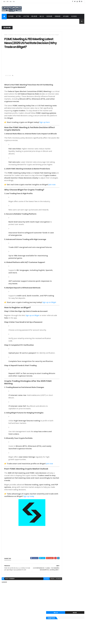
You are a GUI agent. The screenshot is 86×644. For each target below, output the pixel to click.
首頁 (4, 2)
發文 (11, 2)
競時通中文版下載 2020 (66, 166)
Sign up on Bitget (32, 334)
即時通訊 (62, 201)
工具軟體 (14, 21)
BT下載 (18, 16)
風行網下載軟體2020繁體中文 (68, 179)
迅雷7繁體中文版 (64, 138)
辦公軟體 (34, 16)
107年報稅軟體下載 (64, 185)
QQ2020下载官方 (64, 149)
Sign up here (45, 125)
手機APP (6, 21)
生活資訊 (74, 16)
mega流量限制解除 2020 (66, 140)
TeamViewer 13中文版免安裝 (68, 136)
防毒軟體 (58, 16)
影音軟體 (49, 16)
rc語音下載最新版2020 (66, 175)
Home (6, 35)
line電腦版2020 (63, 188)
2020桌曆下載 (63, 143)
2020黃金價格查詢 (64, 151)
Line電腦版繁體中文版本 (66, 134)
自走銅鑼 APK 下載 (64, 162)
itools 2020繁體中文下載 (66, 142)
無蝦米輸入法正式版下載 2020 (68, 170)
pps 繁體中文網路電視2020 (67, 158)
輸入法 (42, 16)
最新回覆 (78, 33)
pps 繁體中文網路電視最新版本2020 (70, 186)
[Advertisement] (18, 65)
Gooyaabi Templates (28, 642)
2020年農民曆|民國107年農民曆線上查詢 (71, 171)
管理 (8, 2)
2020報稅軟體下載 (64, 181)
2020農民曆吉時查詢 (65, 190)
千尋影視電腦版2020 (65, 173)
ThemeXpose (11, 642)
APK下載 (26, 16)
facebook (52, 604)
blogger (40, 604)
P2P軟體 (11, 16)
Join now (50, 487)
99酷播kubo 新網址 (65, 153)
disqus (46, 604)
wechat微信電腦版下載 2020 (68, 145)
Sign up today (38, 519)
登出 (14, 2)
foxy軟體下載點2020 (65, 156)
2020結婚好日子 (64, 160)
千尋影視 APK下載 (64, 164)
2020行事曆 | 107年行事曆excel (68, 147)
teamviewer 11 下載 (65, 183)
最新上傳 (65, 33)
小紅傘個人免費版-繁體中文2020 (69, 168)
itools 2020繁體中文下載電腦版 (68, 177)
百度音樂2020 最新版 (65, 155)
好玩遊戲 (66, 16)
